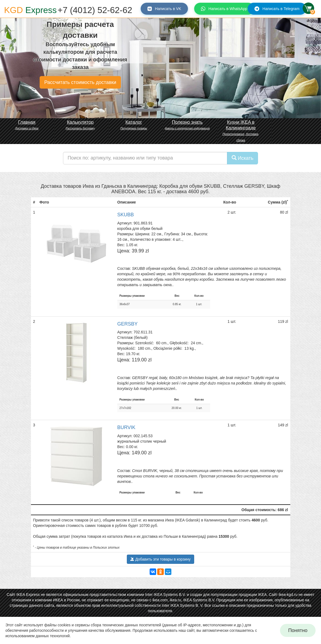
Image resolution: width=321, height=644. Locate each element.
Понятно (298, 630)
